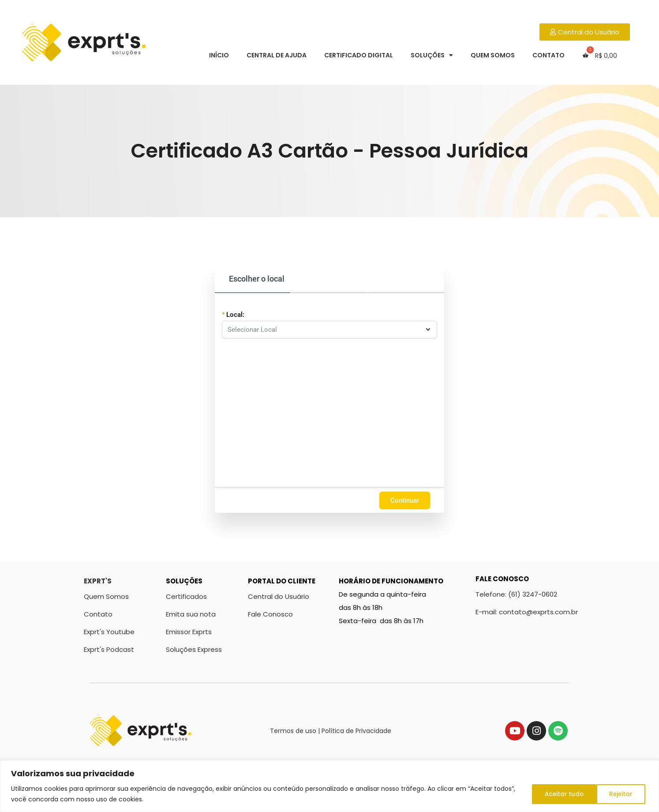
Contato (549, 55)
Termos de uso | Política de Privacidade (331, 731)
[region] (329, 786)
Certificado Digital (359, 55)
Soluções (432, 55)
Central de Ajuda (277, 55)
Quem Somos (493, 55)
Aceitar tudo (615, 794)
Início (219, 55)
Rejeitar (553, 794)
